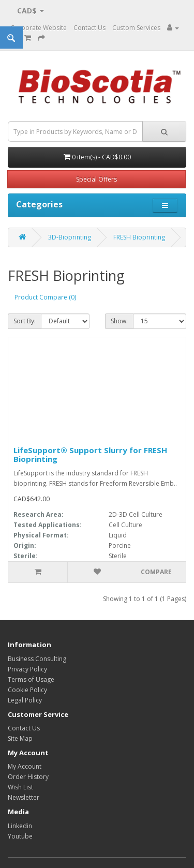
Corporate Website (39, 28)
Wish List (20, 787)
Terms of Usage (31, 679)
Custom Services (136, 28)
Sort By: (25, 321)
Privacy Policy (27, 669)
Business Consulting (37, 659)
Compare (156, 572)
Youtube (20, 836)
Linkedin (20, 826)
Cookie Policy (27, 690)
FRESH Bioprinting (139, 237)
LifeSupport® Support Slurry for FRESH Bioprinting (90, 454)
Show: (119, 321)
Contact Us (89, 28)
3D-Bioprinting (70, 237)
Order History (28, 777)
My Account (25, 766)
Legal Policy (25, 700)
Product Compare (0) (45, 297)
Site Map (20, 738)
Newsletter (24, 797)
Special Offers (96, 179)
